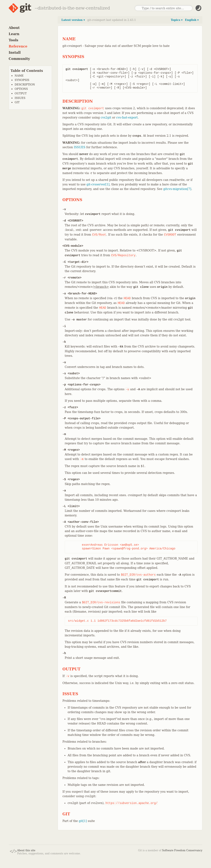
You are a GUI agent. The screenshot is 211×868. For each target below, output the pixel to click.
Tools (13, 40)
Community (19, 59)
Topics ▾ (177, 20)
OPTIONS (21, 89)
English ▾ (192, 20)
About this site (26, 850)
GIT (17, 102)
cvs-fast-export (127, 117)
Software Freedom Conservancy (182, 850)
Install (15, 53)
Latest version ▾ (73, 20)
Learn (14, 34)
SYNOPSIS (22, 80)
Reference (18, 46)
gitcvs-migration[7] (177, 189)
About (14, 28)
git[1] (83, 821)
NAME (19, 76)
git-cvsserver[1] (98, 184)
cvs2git (106, 117)
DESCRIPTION (25, 85)
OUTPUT (21, 93)
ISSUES (20, 98)
